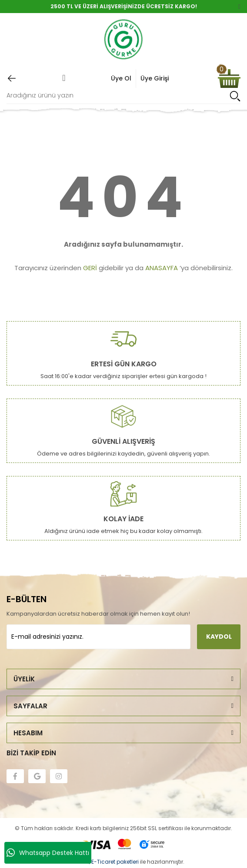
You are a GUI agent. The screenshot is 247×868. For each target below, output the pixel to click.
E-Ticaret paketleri (115, 862)
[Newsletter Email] (98, 637)
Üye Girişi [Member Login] (155, 78)
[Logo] (123, 40)
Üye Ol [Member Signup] (121, 78)
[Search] (123, 96)
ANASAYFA (162, 268)
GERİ (90, 268)
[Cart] (229, 79)
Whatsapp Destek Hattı (48, 853)
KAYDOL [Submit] (219, 637)
